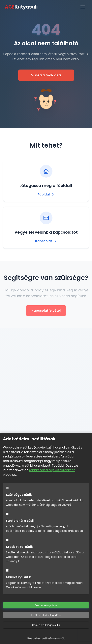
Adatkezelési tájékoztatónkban (52, 470)
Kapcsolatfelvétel (46, 311)
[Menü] (83, 7)
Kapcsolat (46, 241)
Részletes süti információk (46, 638)
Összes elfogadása (46, 605)
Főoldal (46, 194)
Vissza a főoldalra (46, 75)
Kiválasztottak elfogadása (46, 615)
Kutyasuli (21, 7)
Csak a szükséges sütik (46, 625)
